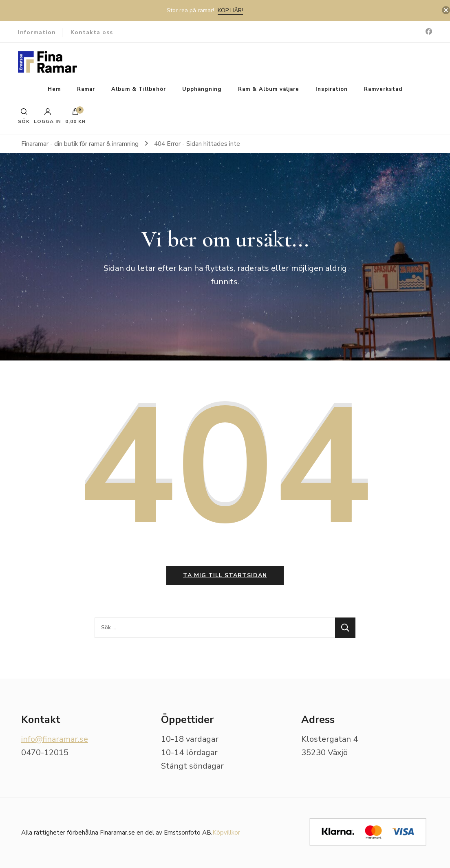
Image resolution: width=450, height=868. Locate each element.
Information (37, 32)
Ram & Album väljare (269, 89)
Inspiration (332, 89)
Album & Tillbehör (139, 89)
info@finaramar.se (55, 739)
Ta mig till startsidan (225, 575)
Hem (54, 89)
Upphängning (202, 89)
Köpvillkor (226, 833)
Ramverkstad (383, 89)
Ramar (86, 89)
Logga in (47, 116)
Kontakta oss (92, 32)
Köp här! (230, 10)
